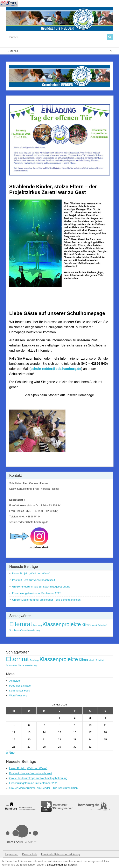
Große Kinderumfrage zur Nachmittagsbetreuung (41, 587)
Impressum (12, 854)
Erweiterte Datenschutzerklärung (61, 854)
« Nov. (11, 753)
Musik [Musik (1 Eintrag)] (94, 625)
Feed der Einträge (20, 686)
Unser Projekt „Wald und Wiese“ (31, 573)
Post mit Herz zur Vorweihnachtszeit (34, 580)
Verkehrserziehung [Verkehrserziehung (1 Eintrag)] (31, 630)
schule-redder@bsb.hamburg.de (56, 369)
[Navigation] (9, 3)
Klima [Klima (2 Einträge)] (86, 625)
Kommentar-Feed (20, 691)
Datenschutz (30, 854)
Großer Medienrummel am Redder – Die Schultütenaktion (46, 600)
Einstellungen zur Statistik (62, 865)
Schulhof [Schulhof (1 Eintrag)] (102, 625)
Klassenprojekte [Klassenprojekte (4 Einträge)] (62, 624)
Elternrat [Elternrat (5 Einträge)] (21, 624)
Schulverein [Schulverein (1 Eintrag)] (15, 630)
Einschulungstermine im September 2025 (37, 593)
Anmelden (15, 681)
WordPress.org (18, 695)
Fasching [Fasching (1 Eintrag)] (37, 625)
